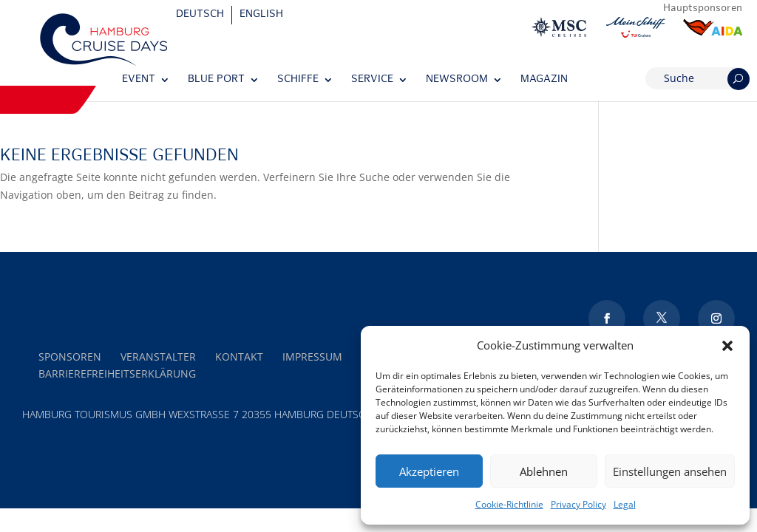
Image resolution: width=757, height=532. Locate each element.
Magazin (544, 79)
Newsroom (457, 79)
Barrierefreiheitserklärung (117, 374)
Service (372, 79)
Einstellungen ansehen (670, 471)
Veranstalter (158, 357)
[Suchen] (739, 79)
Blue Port (216, 79)
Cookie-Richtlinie (509, 504)
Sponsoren (70, 357)
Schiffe (298, 79)
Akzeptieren (429, 471)
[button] (727, 346)
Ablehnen (544, 471)
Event (139, 79)
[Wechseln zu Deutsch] (200, 15)
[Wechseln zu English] (261, 15)
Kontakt (239, 357)
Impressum (312, 357)
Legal (625, 504)
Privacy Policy (578, 504)
